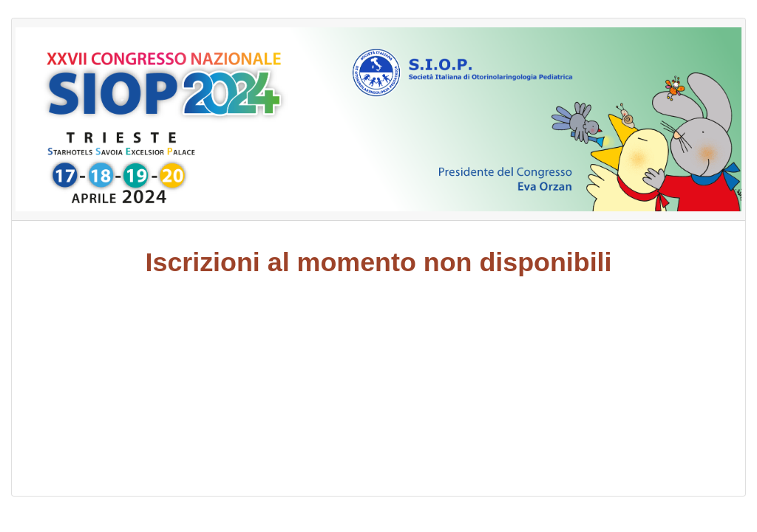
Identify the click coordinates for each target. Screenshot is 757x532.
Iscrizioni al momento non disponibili (379, 262)
